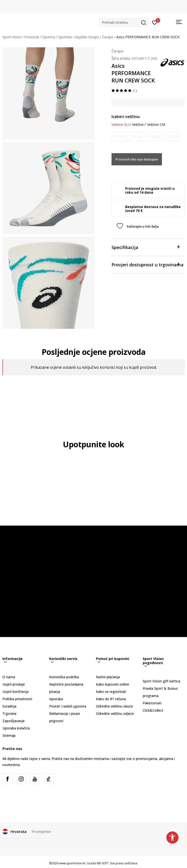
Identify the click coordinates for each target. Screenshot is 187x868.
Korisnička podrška (64, 677)
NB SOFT (103, 863)
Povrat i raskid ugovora (68, 706)
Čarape (108, 37)
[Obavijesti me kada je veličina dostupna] (119, 137)
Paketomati (152, 703)
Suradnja (9, 706)
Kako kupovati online (112, 684)
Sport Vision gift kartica (161, 681)
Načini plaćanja (108, 677)
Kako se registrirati (111, 692)
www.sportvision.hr (72, 863)
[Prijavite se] (155, 22)
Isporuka (56, 699)
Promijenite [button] (41, 831)
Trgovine (9, 713)
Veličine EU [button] (120, 125)
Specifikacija (146, 247)
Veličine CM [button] (156, 125)
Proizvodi (32, 37)
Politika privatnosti (17, 699)
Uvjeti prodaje (14, 684)
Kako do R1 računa (111, 699)
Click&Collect (153, 710)
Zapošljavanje (14, 721)
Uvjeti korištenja (15, 692)
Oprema (49, 37)
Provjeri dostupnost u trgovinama (148, 264)
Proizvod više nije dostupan (137, 159)
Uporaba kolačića (16, 728)
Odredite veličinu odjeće (115, 713)
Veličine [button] (138, 125)
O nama (9, 677)
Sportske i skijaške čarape (79, 37)
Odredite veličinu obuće (114, 706)
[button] (124, 22)
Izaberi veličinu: (126, 117)
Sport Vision (12, 37)
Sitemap (9, 735)
